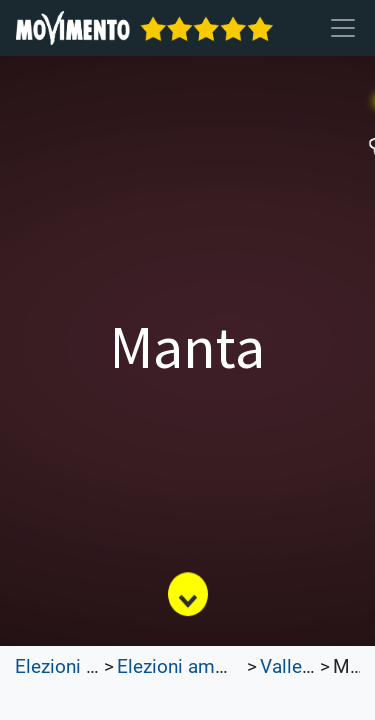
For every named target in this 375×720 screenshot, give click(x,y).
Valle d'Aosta (314, 667)
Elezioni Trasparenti (97, 667)
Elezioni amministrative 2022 (240, 667)
